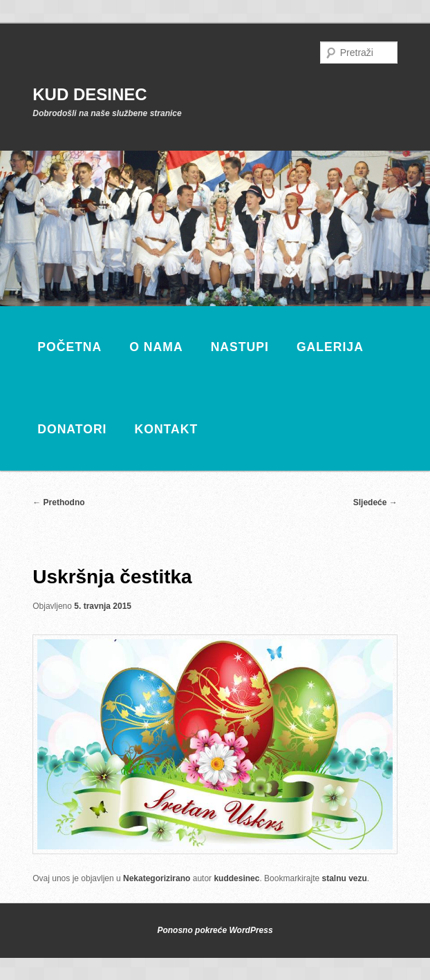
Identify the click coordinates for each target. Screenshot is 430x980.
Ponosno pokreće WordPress (215, 930)
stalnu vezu (344, 878)
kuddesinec (236, 878)
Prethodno (58, 502)
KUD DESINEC (90, 94)
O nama (156, 347)
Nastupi (240, 347)
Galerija (330, 347)
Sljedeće (375, 502)
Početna (69, 347)
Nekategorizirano (157, 878)
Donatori (72, 429)
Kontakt (166, 429)
